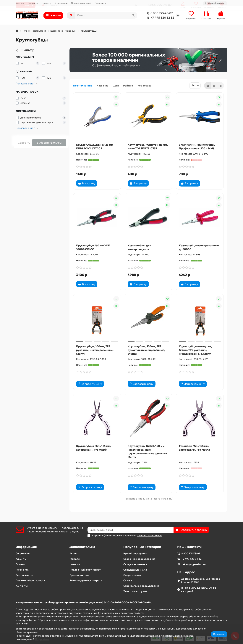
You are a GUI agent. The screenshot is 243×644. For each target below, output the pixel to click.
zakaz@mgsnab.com (193, 564)
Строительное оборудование (141, 586)
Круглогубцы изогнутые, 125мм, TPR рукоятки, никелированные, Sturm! (196, 350)
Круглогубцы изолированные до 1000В (199, 247)
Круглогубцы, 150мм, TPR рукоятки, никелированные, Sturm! (146, 350)
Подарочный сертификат (85, 570)
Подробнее (42, 639)
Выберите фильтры (49, 143)
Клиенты (21, 559)
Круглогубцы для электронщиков (139, 247)
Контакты (33, 3)
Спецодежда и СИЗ (135, 570)
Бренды (20, 3)
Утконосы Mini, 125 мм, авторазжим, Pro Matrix (195, 448)
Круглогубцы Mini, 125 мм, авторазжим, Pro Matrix (94, 448)
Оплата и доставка (81, 3)
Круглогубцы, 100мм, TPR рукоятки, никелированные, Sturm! (95, 350)
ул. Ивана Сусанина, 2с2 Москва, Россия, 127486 (201, 581)
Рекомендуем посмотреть (86, 580)
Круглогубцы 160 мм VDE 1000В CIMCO (93, 247)
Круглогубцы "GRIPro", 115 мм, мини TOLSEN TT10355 (148, 147)
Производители (79, 575)
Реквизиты (101, 3)
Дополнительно (82, 547)
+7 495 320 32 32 (160, 18)
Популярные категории (142, 547)
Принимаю (219, 634)
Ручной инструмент (34, 31)
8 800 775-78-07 (159, 13)
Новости (46, 3)
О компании (61, 3)
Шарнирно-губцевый (63, 31)
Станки (128, 580)
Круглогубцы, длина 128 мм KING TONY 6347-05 (95, 147)
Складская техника (135, 564)
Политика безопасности (30, 580)
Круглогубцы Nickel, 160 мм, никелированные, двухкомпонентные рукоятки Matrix (147, 452)
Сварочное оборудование (139, 559)
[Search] (106, 15)
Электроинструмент (136, 591)
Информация (26, 547)
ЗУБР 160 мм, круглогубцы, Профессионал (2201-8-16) (197, 147)
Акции (73, 554)
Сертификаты (24, 575)
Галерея (75, 559)
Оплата (20, 564)
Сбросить (24, 143)
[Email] (131, 530)
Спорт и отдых (132, 575)
